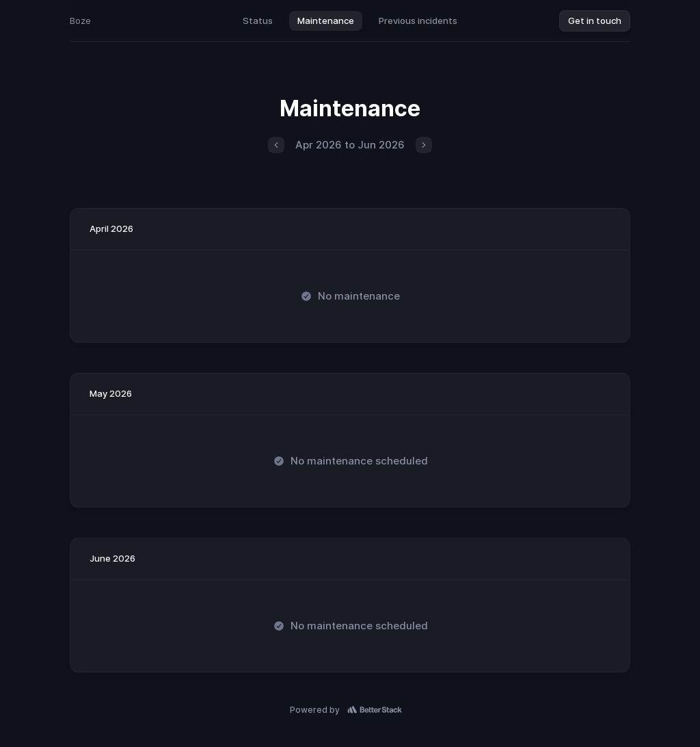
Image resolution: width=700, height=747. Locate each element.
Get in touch (595, 21)
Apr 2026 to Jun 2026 (350, 145)
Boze (80, 21)
